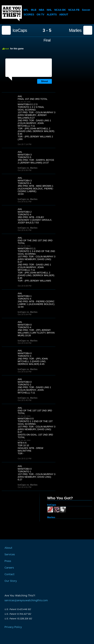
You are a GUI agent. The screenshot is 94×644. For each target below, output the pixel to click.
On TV (40, 14)
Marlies (75, 30)
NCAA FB (74, 10)
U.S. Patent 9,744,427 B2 (18, 614)
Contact (9, 574)
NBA (41, 10)
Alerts (52, 14)
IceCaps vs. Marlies (28, 168)
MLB (34, 10)
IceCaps (20, 30)
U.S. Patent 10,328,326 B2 (18, 619)
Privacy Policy (13, 627)
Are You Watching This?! (12, 13)
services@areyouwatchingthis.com (26, 601)
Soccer (86, 10)
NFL (26, 10)
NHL (49, 10)
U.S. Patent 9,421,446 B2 (18, 609)
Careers (9, 568)
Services (10, 555)
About (64, 14)
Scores (29, 14)
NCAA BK (60, 10)
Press (8, 561)
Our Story (11, 581)
